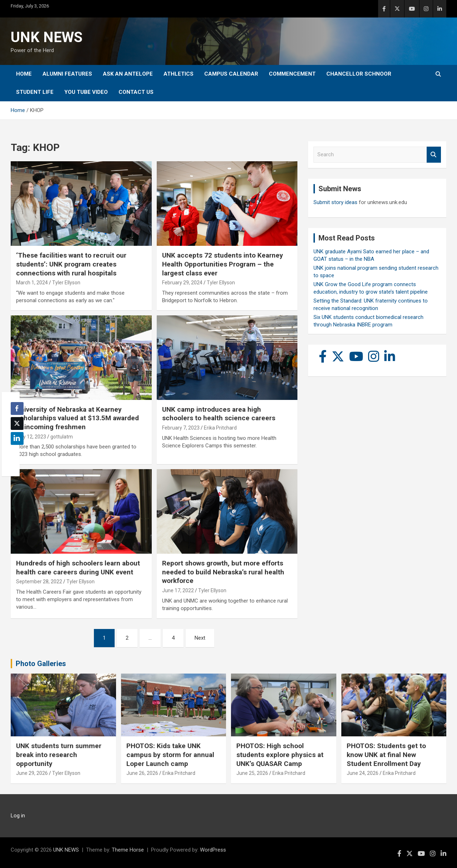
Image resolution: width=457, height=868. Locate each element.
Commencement (292, 74)
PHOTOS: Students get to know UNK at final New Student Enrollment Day (386, 755)
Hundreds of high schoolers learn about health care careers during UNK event (78, 568)
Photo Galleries (41, 664)
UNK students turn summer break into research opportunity (59, 755)
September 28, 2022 (39, 582)
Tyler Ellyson (66, 283)
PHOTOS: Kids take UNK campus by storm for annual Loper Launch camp (170, 755)
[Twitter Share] (17, 423)
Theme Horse (128, 850)
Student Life (35, 92)
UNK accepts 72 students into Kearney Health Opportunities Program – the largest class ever (223, 264)
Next (200, 638)
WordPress (213, 850)
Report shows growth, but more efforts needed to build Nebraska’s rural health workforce (223, 572)
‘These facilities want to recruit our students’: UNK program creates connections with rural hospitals (71, 264)
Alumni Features (67, 74)
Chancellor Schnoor (359, 74)
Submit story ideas (335, 202)
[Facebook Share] (17, 408)
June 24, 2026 (363, 773)
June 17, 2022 (178, 590)
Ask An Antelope (128, 74)
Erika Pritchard (220, 428)
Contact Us (136, 92)
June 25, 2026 (252, 773)
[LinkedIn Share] (17, 438)
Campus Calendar (231, 74)
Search (434, 155)
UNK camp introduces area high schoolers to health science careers (219, 414)
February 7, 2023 (181, 428)
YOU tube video (86, 92)
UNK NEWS (47, 37)
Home (24, 74)
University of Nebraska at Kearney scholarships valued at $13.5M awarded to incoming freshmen (77, 418)
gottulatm (62, 437)
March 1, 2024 (32, 283)
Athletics (179, 74)
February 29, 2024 (182, 283)
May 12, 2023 (31, 437)
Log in (18, 816)
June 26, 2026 (142, 773)
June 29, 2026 (32, 773)
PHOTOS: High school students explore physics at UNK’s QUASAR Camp (280, 755)
